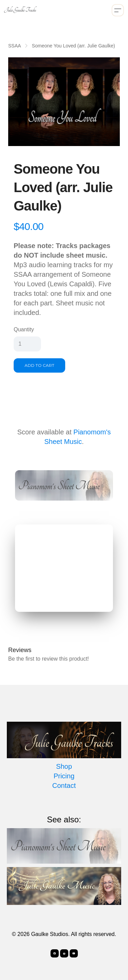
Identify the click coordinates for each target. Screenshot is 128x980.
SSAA (15, 46)
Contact (64, 786)
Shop (64, 766)
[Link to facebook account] (55, 953)
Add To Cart (39, 365)
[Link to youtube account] (74, 953)
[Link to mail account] (64, 953)
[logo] (20, 10)
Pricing (64, 776)
